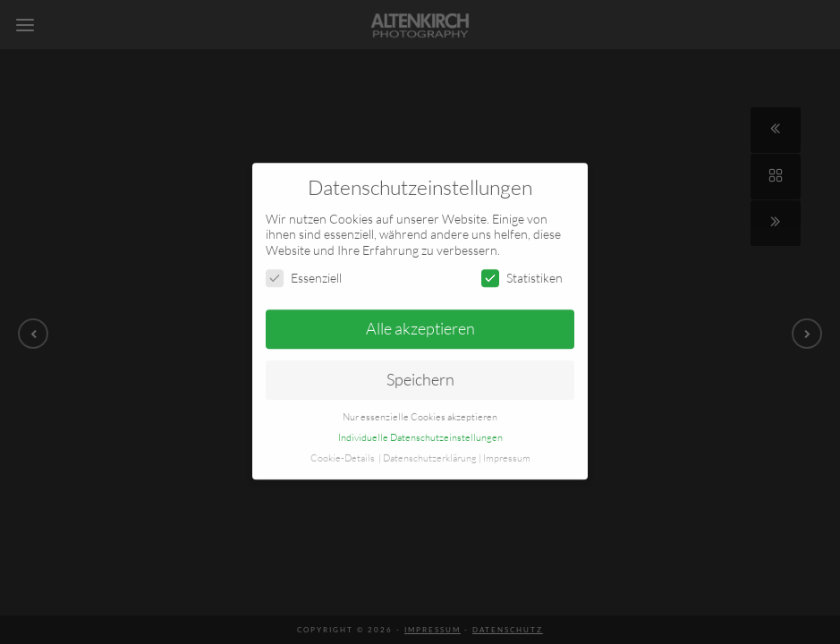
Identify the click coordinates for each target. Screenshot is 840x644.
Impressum (507, 442)
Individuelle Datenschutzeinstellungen (420, 421)
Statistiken (522, 263)
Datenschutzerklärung (430, 442)
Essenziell (304, 263)
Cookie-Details (343, 442)
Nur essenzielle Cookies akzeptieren (420, 401)
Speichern (420, 364)
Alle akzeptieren (420, 313)
